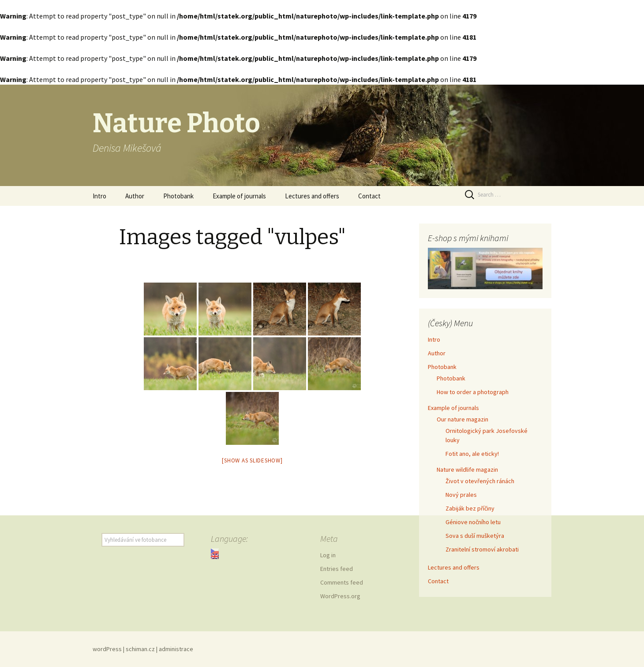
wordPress (107, 649)
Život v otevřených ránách (480, 481)
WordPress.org (340, 596)
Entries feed (337, 569)
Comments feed (342, 582)
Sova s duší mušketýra (475, 536)
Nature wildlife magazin (467, 470)
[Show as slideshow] (252, 460)
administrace (176, 649)
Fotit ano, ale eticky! (472, 454)
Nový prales (461, 495)
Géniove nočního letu (473, 522)
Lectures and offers (312, 196)
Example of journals (239, 196)
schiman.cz (140, 649)
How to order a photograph (473, 392)
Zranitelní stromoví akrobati (482, 549)
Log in (328, 555)
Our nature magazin (462, 419)
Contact (369, 196)
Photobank (178, 196)
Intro (99, 196)
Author (135, 196)
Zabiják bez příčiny (470, 508)
